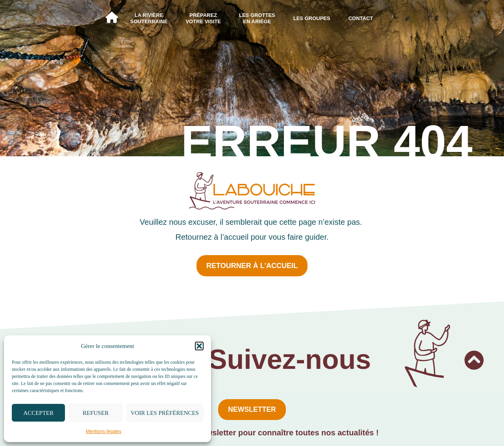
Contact (361, 18)
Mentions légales (104, 431)
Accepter (38, 413)
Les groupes (312, 18)
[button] (199, 346)
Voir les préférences (165, 413)
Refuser (96, 413)
